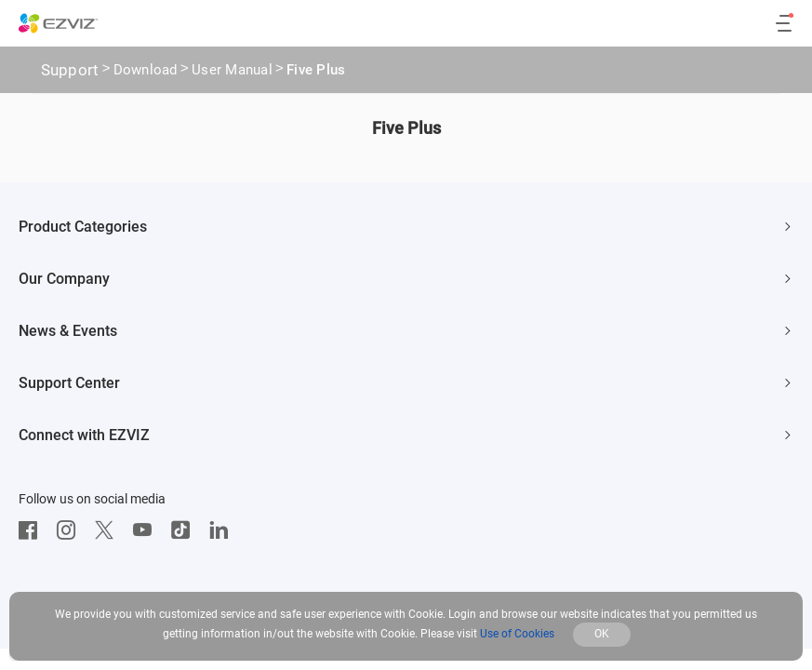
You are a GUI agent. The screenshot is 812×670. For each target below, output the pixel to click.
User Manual (232, 72)
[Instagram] (71, 530)
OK (602, 634)
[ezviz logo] (59, 23)
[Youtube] (147, 530)
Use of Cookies (517, 634)
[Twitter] (109, 530)
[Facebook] (33, 530)
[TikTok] (185, 530)
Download (146, 72)
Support (70, 70)
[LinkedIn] (223, 530)
